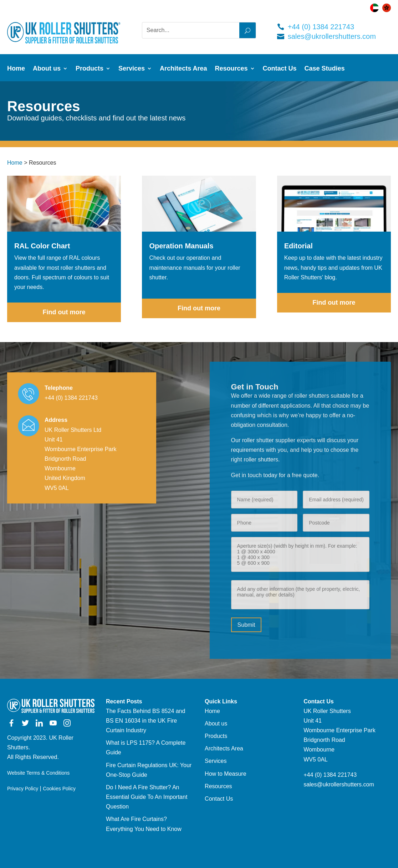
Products (90, 69)
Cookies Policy (59, 789)
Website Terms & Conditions (38, 773)
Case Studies (325, 69)
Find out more (64, 312)
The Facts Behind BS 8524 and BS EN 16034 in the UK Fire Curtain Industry (146, 721)
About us (47, 69)
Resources (231, 69)
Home (16, 69)
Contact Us (280, 69)
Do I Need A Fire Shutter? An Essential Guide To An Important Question (147, 797)
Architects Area (183, 69)
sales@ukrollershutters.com (332, 36)
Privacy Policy (23, 789)
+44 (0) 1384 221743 (321, 27)
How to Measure (226, 774)
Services (132, 69)
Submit (246, 625)
